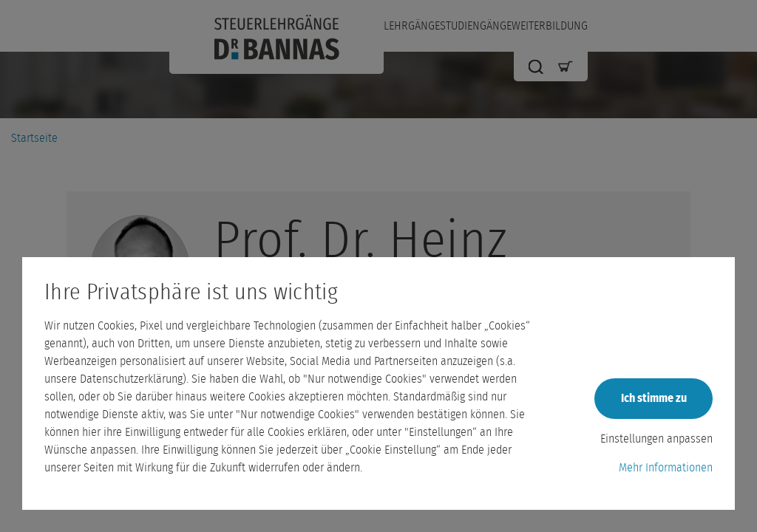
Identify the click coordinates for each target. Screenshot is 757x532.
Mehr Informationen (666, 468)
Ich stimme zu (654, 398)
